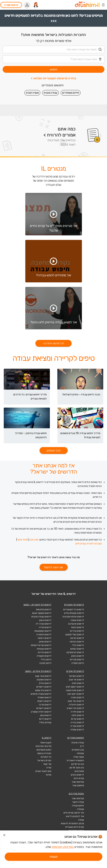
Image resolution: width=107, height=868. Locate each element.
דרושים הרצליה (76, 705)
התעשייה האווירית (75, 760)
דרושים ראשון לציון (75, 687)
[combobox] (53, 49)
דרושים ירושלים (44, 687)
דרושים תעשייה (44, 656)
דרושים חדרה (77, 712)
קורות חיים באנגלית (75, 827)
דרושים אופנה (77, 620)
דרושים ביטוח (78, 627)
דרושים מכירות (77, 660)
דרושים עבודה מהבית (41, 617)
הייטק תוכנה (45, 663)
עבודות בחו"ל (45, 722)
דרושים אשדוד (44, 697)
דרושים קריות (77, 719)
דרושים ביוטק (78, 656)
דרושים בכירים (77, 631)
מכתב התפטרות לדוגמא (72, 823)
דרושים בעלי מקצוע (75, 635)
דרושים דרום (45, 719)
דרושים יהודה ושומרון (41, 712)
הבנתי (54, 857)
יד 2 (82, 746)
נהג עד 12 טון (78, 764)
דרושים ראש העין (76, 694)
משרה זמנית (32, 93)
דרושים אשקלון (44, 680)
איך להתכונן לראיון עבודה (75, 818)
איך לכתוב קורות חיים (74, 813)
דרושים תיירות (45, 652)
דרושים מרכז (45, 705)
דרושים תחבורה (44, 635)
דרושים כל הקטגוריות (74, 609)
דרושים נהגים (77, 775)
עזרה (49, 768)
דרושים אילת (45, 683)
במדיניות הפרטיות (63, 847)
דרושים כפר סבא (76, 701)
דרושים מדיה (45, 627)
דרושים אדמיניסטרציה (73, 617)
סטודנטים (79, 771)
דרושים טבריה (77, 726)
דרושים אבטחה (44, 649)
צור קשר (47, 764)
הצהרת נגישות (44, 753)
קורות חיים (79, 778)
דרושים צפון (46, 715)
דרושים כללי (78, 645)
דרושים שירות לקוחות (41, 645)
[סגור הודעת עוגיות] (4, 836)
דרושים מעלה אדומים (41, 694)
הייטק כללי (46, 660)
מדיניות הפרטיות (43, 746)
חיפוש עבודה (78, 806)
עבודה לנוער (78, 802)
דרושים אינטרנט (76, 624)
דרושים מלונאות (44, 609)
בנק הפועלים (78, 750)
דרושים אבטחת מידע (74, 613)
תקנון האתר (46, 743)
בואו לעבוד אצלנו (43, 771)
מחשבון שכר (78, 785)
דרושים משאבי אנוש (42, 613)
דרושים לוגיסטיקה (75, 652)
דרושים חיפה (78, 715)
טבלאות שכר (78, 782)
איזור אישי (22, 540)
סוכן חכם (34, 540)
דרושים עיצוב (45, 620)
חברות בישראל (44, 760)
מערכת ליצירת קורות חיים (89, 544)
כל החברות (46, 757)
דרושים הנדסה (77, 642)
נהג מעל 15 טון (77, 768)
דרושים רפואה (45, 638)
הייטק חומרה (78, 663)
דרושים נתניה (77, 697)
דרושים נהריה (77, 722)
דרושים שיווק (45, 642)
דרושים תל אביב (76, 680)
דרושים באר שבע (43, 676)
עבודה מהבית (51, 93)
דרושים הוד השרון (75, 708)
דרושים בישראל (76, 676)
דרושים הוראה (77, 638)
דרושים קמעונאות (43, 631)
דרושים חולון (78, 683)
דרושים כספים (77, 649)
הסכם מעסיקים (44, 750)
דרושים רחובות (44, 701)
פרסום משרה (11, 5)
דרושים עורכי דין (44, 624)
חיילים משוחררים (71, 93)
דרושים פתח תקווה (75, 690)
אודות (49, 775)
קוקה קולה (79, 757)
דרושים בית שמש (43, 690)
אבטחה (80, 753)
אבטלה (80, 809)
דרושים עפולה (77, 730)
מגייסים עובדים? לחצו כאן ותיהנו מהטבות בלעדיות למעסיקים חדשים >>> (53, 18)
